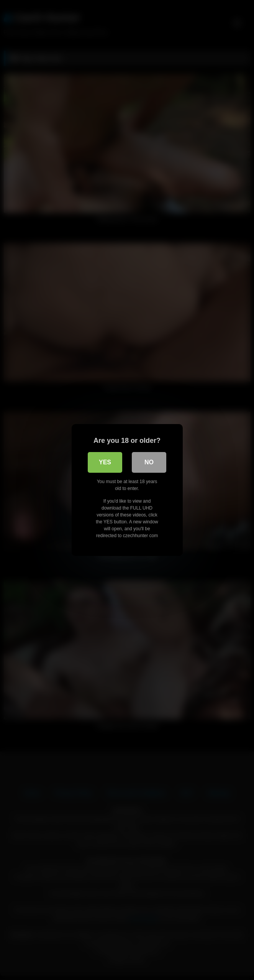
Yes (105, 462)
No (149, 462)
